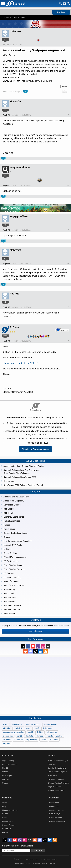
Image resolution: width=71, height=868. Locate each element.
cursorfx (50, 736)
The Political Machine (56, 779)
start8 (37, 728)
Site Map (52, 863)
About (5, 803)
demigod (40, 736)
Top (68, 115)
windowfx (60, 736)
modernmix (54, 740)
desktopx (40, 732)
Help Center (54, 803)
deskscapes (47, 728)
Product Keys (55, 814)
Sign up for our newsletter (18, 846)
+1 (5, 225)
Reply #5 (7, 307)
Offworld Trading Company (58, 783)
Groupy (5, 783)
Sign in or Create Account (36, 449)
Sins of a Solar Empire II (57, 772)
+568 (5, 336)
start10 (30, 732)
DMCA (45, 863)
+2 (5, 40)
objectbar (7, 744)
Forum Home (6, 17)
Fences (5, 772)
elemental (7, 740)
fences (64, 86)
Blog (4, 806)
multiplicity (19, 728)
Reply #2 (7, 185)
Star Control (52, 775)
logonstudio (18, 740)
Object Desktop (8, 760)
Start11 (5, 768)
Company (7, 798)
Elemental (52, 764)
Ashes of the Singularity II (58, 760)
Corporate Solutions (10, 764)
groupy (29, 728)
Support (54, 798)
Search (16, 17)
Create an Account (57, 810)
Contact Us (7, 829)
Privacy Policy (20, 863)
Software (8, 756)
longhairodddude (20, 167)
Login (23, 17)
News (4, 818)
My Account (54, 806)
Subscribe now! (35, 631)
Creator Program (9, 825)
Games (51, 756)
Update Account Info (57, 821)
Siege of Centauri (55, 787)
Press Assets (7, 821)
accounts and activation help (14, 732)
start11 (19, 736)
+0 (5, 302)
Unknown (15, 31)
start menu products (33, 724)
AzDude (14, 327)
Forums (5, 833)
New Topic (61, 12)
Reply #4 (7, 264)
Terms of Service (34, 863)
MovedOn (15, 101)
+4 (5, 110)
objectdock (7, 728)
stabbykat (15, 250)
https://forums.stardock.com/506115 (20, 363)
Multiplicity (6, 779)
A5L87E (14, 294)
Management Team (10, 810)
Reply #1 (7, 115)
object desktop (32, 740)
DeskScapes (7, 775)
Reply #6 (7, 341)
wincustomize (52, 732)
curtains (44, 740)
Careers (5, 814)
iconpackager (8, 736)
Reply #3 (7, 230)
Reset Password (56, 818)
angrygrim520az (19, 216)
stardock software (50, 724)
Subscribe (38, 850)
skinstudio (29, 736)
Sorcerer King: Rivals (56, 790)
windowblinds (17, 724)
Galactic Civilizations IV (57, 768)
